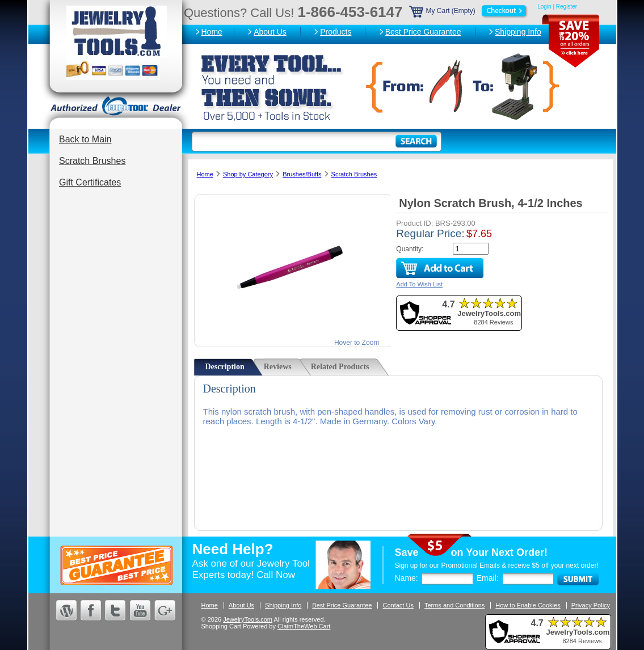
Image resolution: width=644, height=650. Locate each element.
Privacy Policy (591, 605)
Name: (407, 578)
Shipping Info (518, 32)
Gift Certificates (90, 182)
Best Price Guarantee (423, 32)
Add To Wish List (419, 284)
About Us (270, 32)
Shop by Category (248, 174)
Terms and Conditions (454, 605)
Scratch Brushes (92, 161)
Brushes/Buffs (302, 174)
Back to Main (85, 139)
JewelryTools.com (248, 619)
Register (567, 7)
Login (544, 7)
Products (336, 32)
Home (212, 32)
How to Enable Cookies (528, 605)
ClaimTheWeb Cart (304, 626)
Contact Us (398, 605)
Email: (488, 578)
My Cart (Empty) (469, 11)
